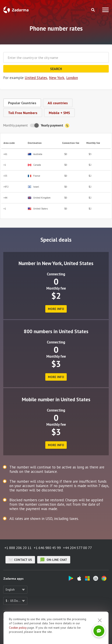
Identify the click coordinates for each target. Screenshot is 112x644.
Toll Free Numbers (23, 113)
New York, (57, 78)
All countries (58, 103)
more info (56, 309)
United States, (36, 78)
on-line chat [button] (54, 560)
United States (38, 209)
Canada (34, 165)
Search (56, 69)
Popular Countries (22, 103)
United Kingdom (39, 198)
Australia (35, 154)
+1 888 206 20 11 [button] (18, 548)
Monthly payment (16, 125)
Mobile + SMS (59, 113)
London (72, 78)
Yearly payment (55, 126)
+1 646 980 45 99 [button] (47, 548)
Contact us (20, 560)
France (34, 176)
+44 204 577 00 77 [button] (77, 548)
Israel (33, 187)
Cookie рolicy (18, 628)
